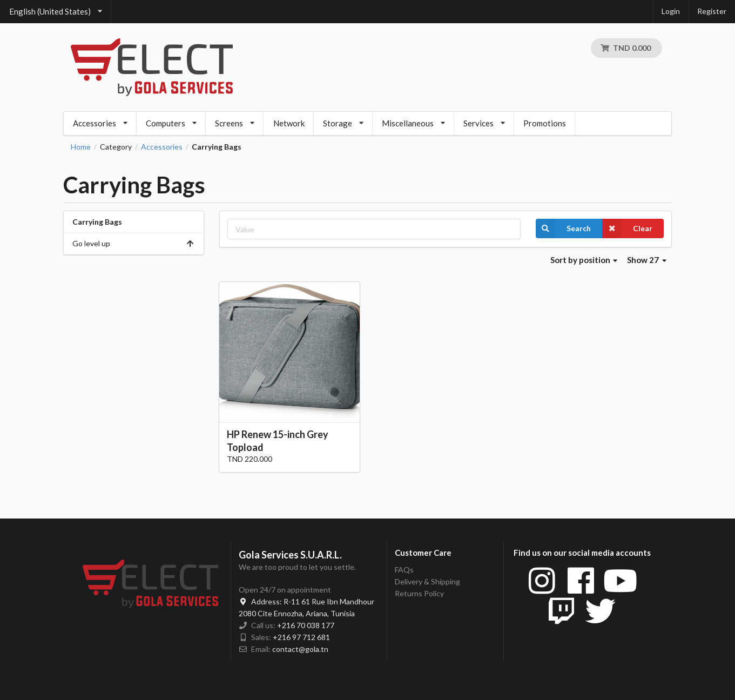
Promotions (545, 123)
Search (563, 228)
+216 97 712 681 (301, 637)
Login (671, 11)
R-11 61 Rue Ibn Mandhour (306, 601)
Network (289, 123)
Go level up (134, 243)
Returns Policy (419, 593)
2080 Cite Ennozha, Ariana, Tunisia (297, 613)
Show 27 (647, 260)
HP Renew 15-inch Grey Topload (278, 440)
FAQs (404, 570)
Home (81, 147)
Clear (627, 228)
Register (712, 11)
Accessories (162, 147)
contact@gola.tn (300, 649)
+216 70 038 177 (306, 625)
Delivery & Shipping (427, 581)
